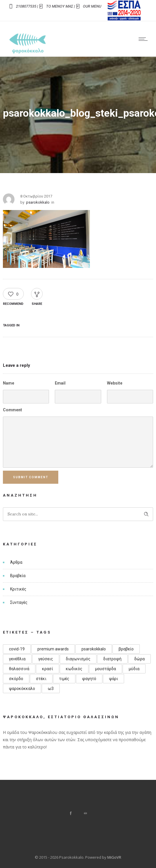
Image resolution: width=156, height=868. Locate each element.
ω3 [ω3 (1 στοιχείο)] (51, 689)
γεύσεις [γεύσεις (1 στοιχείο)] (46, 659)
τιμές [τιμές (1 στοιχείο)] (64, 679)
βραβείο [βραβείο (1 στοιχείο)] (126, 649)
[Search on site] (78, 514)
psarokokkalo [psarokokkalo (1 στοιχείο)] (94, 649)
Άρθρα (16, 562)
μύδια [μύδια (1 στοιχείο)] (134, 669)
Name (9, 383)
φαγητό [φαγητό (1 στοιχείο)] (89, 679)
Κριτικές (18, 589)
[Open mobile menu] (144, 39)
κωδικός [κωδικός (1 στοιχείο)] (74, 669)
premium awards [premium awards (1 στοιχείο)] (53, 649)
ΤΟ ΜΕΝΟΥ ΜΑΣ (60, 6)
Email (60, 383)
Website (115, 383)
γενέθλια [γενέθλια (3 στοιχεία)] (17, 659)
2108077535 (26, 6)
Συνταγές (19, 602)
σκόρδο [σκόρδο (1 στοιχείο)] (16, 679)
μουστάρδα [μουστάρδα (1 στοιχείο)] (106, 669)
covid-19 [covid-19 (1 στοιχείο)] (17, 649)
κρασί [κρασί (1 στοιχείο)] (48, 669)
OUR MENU (92, 6)
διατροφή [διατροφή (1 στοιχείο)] (112, 659)
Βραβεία (18, 576)
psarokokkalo (38, 202)
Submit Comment (31, 477)
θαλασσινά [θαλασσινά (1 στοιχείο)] (19, 669)
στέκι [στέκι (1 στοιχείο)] (41, 679)
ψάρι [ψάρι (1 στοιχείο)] (114, 679)
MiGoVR (114, 857)
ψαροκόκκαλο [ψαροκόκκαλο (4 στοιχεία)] (22, 689)
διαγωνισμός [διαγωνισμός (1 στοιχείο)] (78, 659)
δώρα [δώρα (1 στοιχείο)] (139, 659)
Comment (12, 410)
